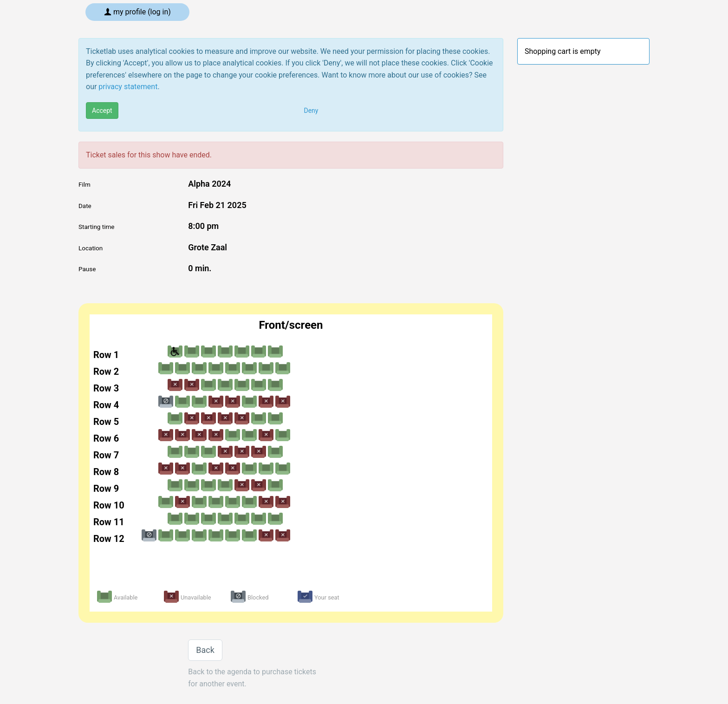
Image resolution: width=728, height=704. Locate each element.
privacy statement (128, 87)
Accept (102, 111)
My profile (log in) (137, 12)
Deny (311, 111)
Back (205, 650)
